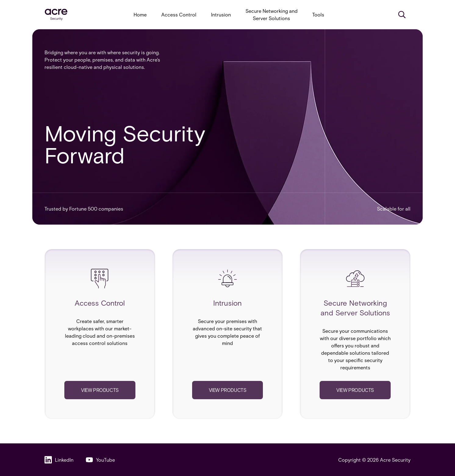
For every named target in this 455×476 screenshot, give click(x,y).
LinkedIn (59, 460)
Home (140, 14)
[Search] (402, 15)
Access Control (179, 14)
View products (100, 390)
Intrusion (221, 14)
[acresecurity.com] (56, 15)
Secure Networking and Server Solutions (272, 14)
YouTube (100, 460)
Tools (318, 14)
